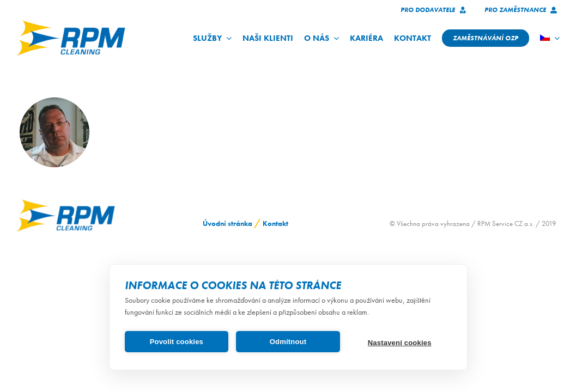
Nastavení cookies (400, 343)
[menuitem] (550, 38)
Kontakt (275, 223)
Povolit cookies (177, 342)
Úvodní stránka (228, 223)
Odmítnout (288, 342)
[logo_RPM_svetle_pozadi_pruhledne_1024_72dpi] (71, 24)
